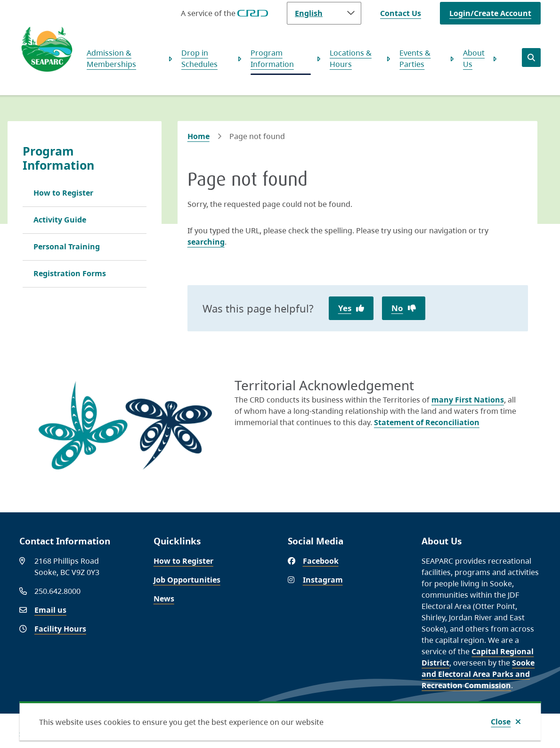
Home (199, 136)
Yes (345, 308)
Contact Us (401, 13)
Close (501, 722)
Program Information (272, 58)
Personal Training (67, 247)
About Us (474, 58)
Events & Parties (415, 58)
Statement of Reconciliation (427, 422)
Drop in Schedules (199, 58)
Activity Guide (60, 220)
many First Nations (468, 400)
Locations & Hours (351, 58)
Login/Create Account (490, 13)
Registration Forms (70, 273)
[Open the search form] (531, 58)
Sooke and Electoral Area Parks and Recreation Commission (478, 674)
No (397, 308)
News (164, 599)
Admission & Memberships (111, 58)
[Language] (324, 13)
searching (206, 242)
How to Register (63, 193)
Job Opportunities (187, 580)
